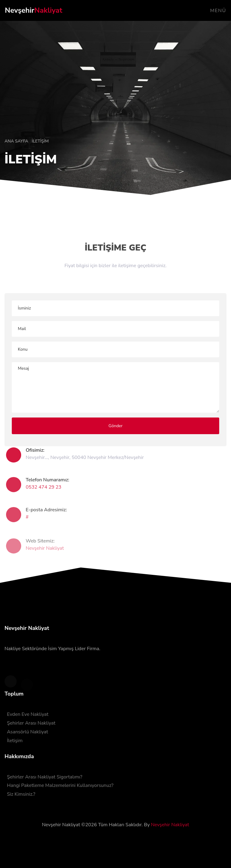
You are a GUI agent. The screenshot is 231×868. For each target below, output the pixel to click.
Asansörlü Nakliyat (28, 732)
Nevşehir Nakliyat (45, 554)
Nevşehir (34, 10)
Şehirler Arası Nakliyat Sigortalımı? (45, 777)
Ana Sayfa (17, 141)
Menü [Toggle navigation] (218, 11)
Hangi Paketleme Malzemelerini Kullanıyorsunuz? (60, 785)
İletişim (15, 741)
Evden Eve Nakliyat (28, 714)
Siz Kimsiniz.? (21, 794)
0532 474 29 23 (44, 491)
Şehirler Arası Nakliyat (31, 723)
